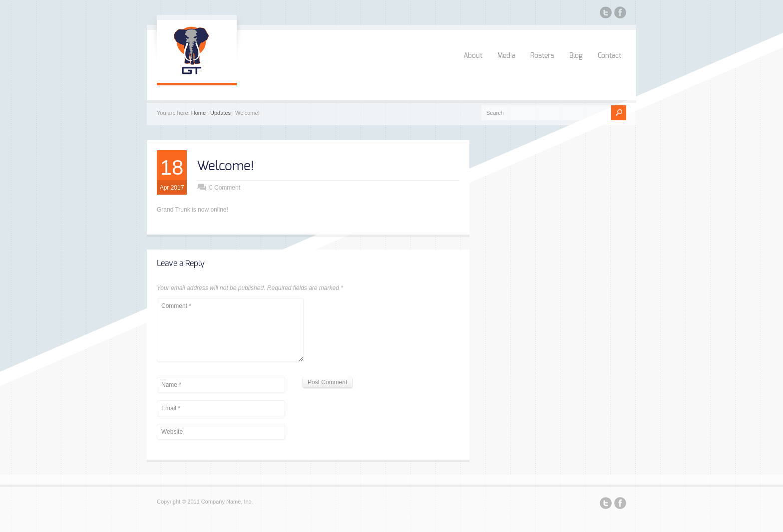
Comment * (230, 330)
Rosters (542, 56)
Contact (609, 56)
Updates (220, 113)
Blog (576, 56)
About (473, 56)
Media (506, 56)
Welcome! (225, 166)
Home (198, 113)
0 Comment (225, 188)
